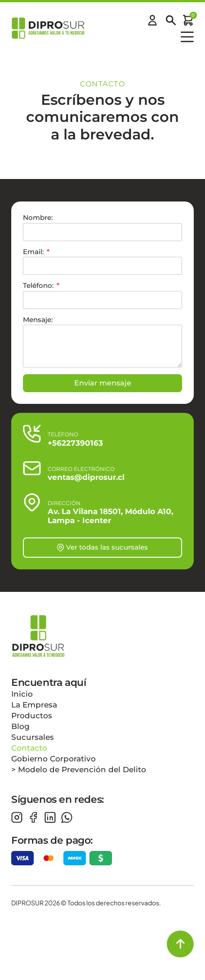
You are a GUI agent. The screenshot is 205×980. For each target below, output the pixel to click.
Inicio (22, 694)
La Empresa (34, 705)
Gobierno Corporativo (53, 759)
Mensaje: (38, 320)
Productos (32, 716)
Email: (34, 252)
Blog (20, 726)
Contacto (29, 748)
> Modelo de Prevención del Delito (79, 770)
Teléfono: (39, 285)
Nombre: (38, 217)
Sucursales (33, 737)
